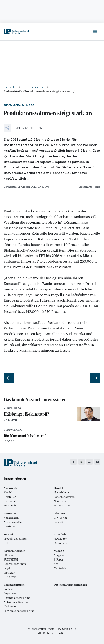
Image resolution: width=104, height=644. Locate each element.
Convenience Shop (15, 564)
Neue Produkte (13, 522)
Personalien (11, 505)
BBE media (10, 555)
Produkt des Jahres (15, 539)
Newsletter (60, 539)
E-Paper (59, 560)
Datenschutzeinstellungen (70, 585)
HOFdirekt (10, 577)
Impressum (10, 593)
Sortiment (10, 501)
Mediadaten (61, 568)
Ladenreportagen (64, 497)
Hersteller (10, 497)
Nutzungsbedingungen (17, 602)
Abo (56, 564)
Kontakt (8, 589)
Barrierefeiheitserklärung (19, 611)
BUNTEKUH (11, 560)
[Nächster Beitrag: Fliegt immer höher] (95, 378)
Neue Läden (61, 501)
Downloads (61, 543)
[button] (23, 128)
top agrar (9, 573)
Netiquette (10, 606)
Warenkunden (62, 505)
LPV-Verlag (61, 518)
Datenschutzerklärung (17, 598)
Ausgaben (60, 555)
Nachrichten (61, 492)
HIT (6, 543)
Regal (7, 568)
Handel (8, 492)
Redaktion (60, 522)
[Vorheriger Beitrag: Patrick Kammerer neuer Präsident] (9, 378)
